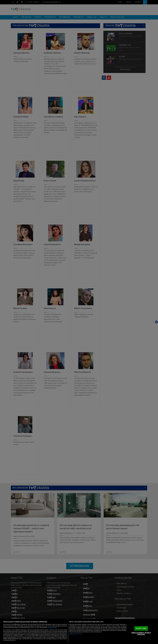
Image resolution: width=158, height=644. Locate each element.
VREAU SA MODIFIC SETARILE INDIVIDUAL (141, 634)
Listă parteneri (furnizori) (76, 634)
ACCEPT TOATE (141, 628)
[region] (79, 631)
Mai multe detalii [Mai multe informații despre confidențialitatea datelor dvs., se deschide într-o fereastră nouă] (52, 627)
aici (24, 636)
